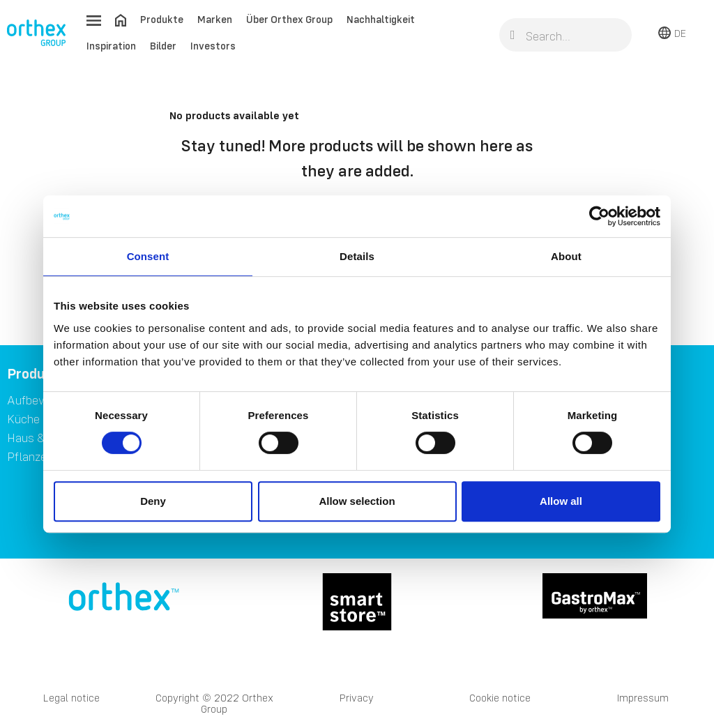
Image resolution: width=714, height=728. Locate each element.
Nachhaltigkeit (381, 19)
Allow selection (357, 501)
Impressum (643, 698)
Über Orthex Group (289, 19)
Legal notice (71, 698)
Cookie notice (500, 698)
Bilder (163, 46)
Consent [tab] (148, 256)
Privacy (357, 698)
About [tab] (566, 256)
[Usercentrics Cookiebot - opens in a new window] (599, 216)
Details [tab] (357, 256)
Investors (213, 46)
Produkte (162, 19)
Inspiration (111, 46)
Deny (153, 501)
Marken (215, 19)
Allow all (561, 501)
